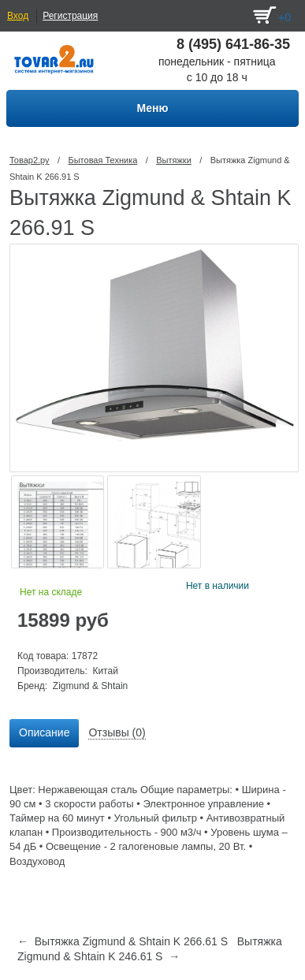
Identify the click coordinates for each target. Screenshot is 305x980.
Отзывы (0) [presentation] (117, 732)
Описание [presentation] (44, 732)
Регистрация (70, 16)
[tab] (44, 733)
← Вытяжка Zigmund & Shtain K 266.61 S (123, 941)
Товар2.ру (30, 160)
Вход (18, 16)
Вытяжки (174, 160)
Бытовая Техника (102, 160)
